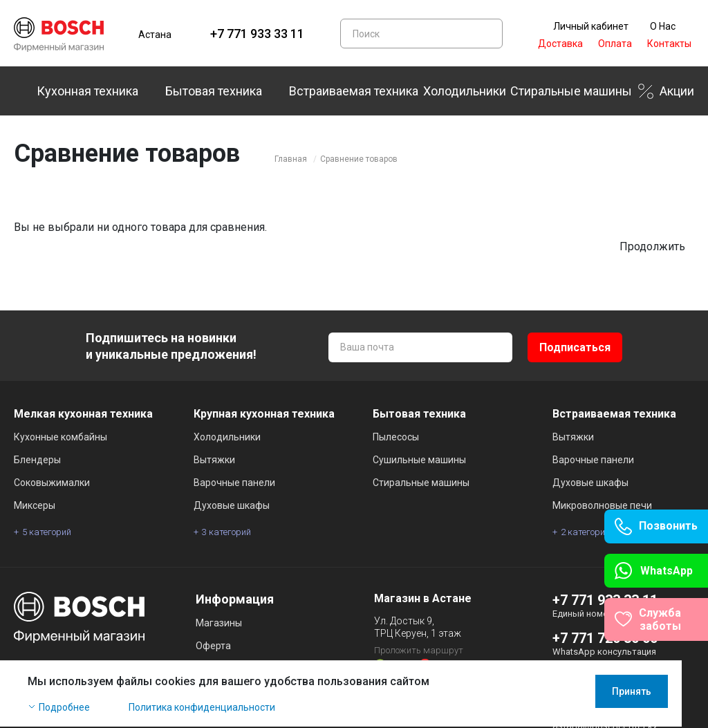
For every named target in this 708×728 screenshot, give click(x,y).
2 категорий (585, 532)
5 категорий (47, 532)
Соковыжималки (52, 483)
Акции (677, 91)
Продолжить (652, 246)
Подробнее (64, 709)
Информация (235, 599)
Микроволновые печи (602, 505)
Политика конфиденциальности (202, 709)
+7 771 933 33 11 (257, 34)
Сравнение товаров (359, 159)
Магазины (219, 623)
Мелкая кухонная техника (83, 414)
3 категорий (226, 532)
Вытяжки (214, 460)
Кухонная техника (87, 91)
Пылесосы (396, 437)
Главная (291, 159)
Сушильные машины (419, 460)
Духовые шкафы (232, 505)
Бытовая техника (214, 91)
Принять (658, 693)
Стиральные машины (571, 91)
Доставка (560, 44)
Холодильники (465, 91)
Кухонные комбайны (60, 437)
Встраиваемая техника (354, 91)
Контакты (669, 44)
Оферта (213, 646)
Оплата (615, 44)
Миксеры (35, 505)
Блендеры (37, 460)
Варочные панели (234, 483)
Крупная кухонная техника (264, 414)
